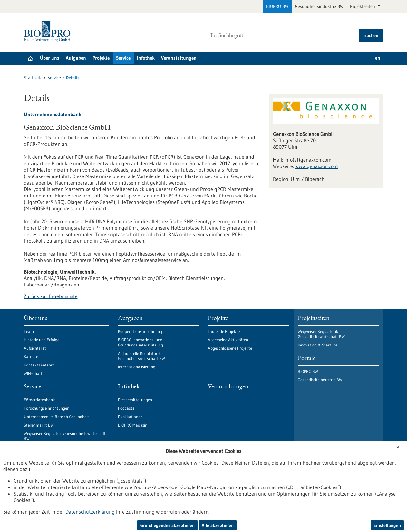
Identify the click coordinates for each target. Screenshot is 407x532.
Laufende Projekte (224, 331)
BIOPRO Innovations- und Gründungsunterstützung (141, 342)
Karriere (31, 356)
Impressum (157, 508)
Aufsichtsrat (35, 348)
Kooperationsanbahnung (140, 331)
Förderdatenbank (39, 400)
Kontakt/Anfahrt (39, 365)
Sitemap (187, 508)
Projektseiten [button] (363, 6)
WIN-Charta (34, 373)
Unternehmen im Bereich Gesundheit (56, 417)
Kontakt (213, 508)
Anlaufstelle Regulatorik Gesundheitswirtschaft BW (141, 356)
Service (123, 58)
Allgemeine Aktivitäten (228, 340)
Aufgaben (76, 58)
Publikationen (130, 417)
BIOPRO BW (277, 6)
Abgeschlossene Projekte (230, 348)
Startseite (33, 78)
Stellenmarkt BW (39, 425)
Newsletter (34, 455)
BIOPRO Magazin (133, 425)
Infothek (146, 58)
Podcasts (126, 408)
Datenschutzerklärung (45, 508)
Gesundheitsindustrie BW (319, 6)
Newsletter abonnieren (114, 487)
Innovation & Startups (318, 345)
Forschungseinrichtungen (47, 408)
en (378, 58)
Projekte (101, 58)
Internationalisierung (137, 367)
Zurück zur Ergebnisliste (51, 296)
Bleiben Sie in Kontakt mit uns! (51, 447)
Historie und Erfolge (42, 340)
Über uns (50, 58)
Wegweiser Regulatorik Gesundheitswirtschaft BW (65, 436)
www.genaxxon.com (317, 166)
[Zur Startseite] (49, 31)
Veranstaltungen (179, 58)
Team (29, 331)
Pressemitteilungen (135, 400)
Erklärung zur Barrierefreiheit (106, 508)
